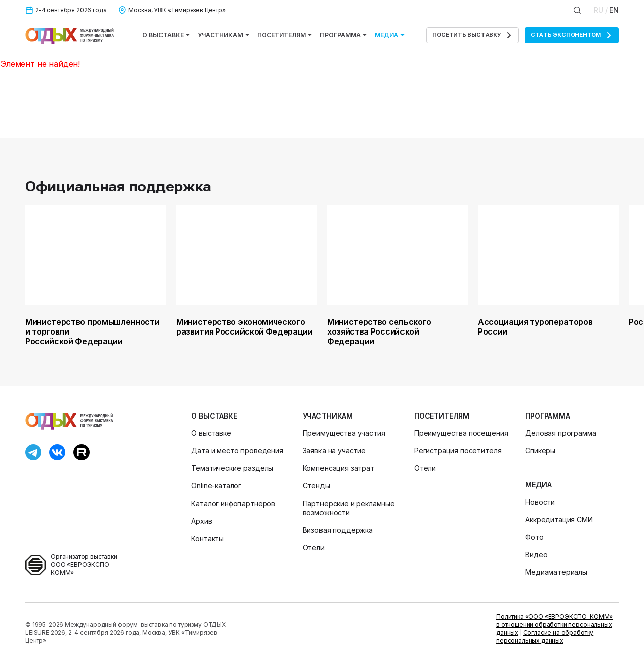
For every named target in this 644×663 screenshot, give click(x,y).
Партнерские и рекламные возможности (349, 508)
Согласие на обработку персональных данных (545, 637)
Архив (202, 521)
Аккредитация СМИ (559, 519)
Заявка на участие (334, 450)
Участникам (223, 35)
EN (614, 10)
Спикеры (540, 450)
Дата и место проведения (237, 450)
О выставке (166, 35)
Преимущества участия (344, 433)
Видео (536, 555)
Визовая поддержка (338, 530)
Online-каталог (216, 486)
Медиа (390, 35)
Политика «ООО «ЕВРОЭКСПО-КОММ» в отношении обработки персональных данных (554, 625)
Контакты (208, 538)
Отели (314, 548)
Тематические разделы (232, 468)
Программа (343, 35)
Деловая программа (560, 433)
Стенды (316, 486)
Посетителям (285, 35)
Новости (540, 502)
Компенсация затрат (339, 468)
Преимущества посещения (461, 433)
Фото (534, 537)
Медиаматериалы (556, 572)
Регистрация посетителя (458, 450)
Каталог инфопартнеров (233, 503)
